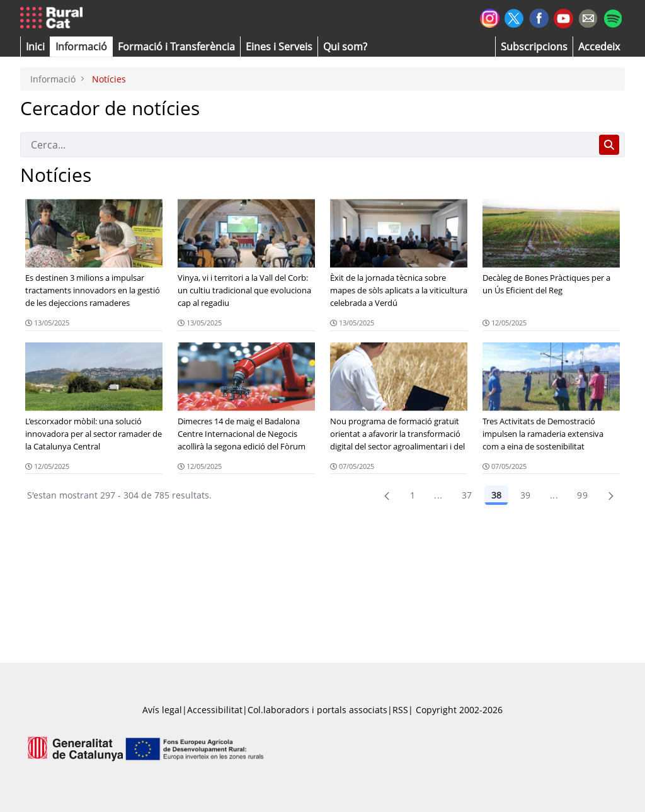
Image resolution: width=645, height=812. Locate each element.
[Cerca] (307, 145)
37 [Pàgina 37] (467, 495)
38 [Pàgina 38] (496, 495)
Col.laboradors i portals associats (317, 710)
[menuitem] (176, 47)
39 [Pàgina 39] (526, 495)
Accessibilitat (215, 710)
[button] (35, 47)
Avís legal (162, 710)
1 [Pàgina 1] (413, 495)
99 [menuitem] (582, 495)
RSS (400, 710)
